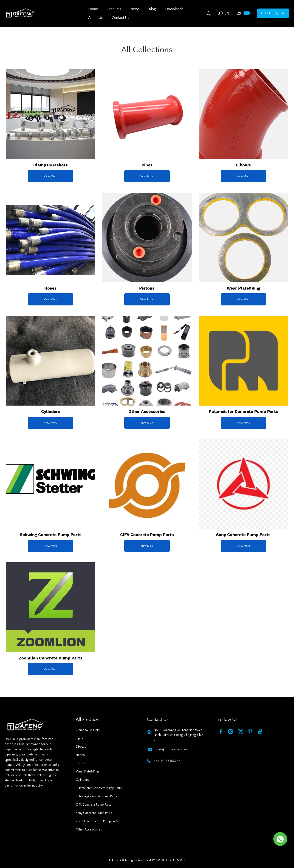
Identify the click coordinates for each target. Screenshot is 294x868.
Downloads (174, 9)
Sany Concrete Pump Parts (94, 813)
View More (51, 176)
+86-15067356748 (167, 761)
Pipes (80, 738)
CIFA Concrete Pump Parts (94, 805)
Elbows (81, 747)
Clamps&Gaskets (88, 730)
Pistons (81, 763)
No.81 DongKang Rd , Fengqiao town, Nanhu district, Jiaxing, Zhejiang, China (178, 735)
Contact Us (120, 18)
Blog (152, 9)
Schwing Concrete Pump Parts (96, 796)
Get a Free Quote (273, 13)
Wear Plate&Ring (87, 772)
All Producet (88, 720)
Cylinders (82, 780)
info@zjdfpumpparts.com (171, 749)
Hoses (80, 755)
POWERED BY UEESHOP (169, 860)
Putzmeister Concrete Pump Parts (99, 788)
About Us (95, 18)
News (135, 9)
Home (93, 9)
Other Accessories (89, 830)
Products (114, 9)
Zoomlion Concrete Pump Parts (97, 821)
